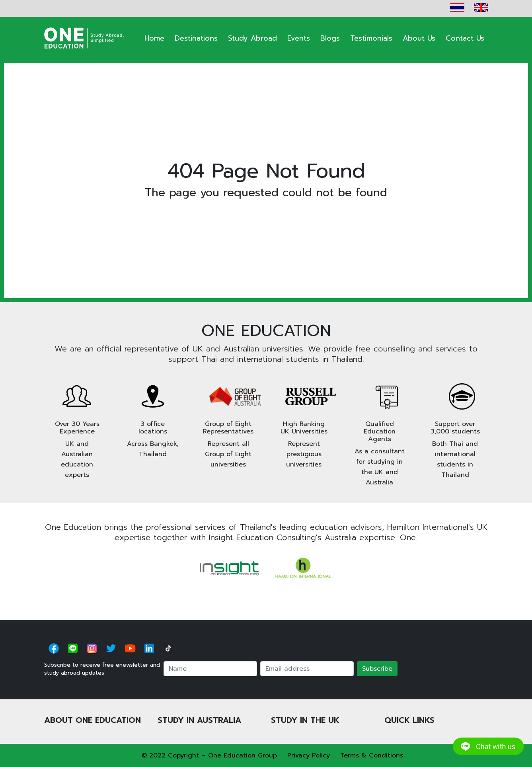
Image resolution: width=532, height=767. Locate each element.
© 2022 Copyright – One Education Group (209, 755)
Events (299, 38)
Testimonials (371, 38)
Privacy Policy (309, 755)
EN (481, 8)
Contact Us (465, 38)
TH (457, 8)
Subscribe (377, 669)
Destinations (196, 38)
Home (154, 38)
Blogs (330, 38)
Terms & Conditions (372, 755)
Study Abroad (252, 38)
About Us (419, 38)
